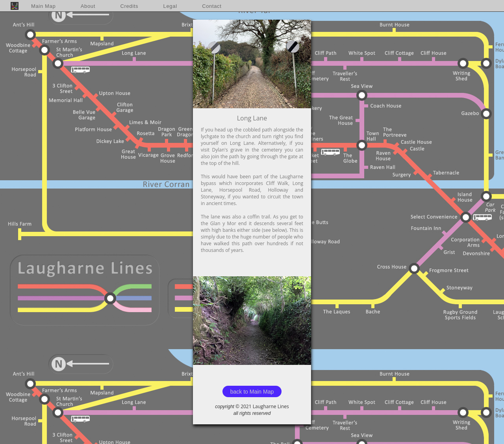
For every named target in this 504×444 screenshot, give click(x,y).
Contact (212, 6)
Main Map (43, 6)
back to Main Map (252, 392)
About (88, 6)
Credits (129, 6)
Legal (170, 6)
